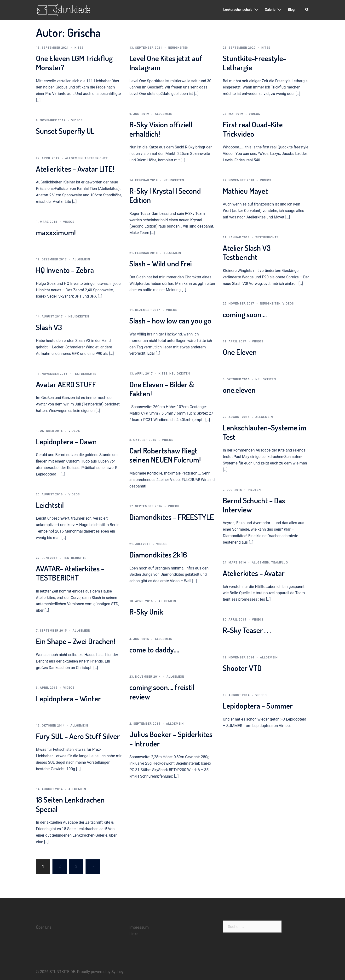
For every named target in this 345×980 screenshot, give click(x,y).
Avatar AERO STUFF (66, 384)
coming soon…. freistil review (162, 692)
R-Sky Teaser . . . (247, 630)
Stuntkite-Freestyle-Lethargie (254, 63)
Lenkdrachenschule (238, 10)
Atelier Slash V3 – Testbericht (249, 252)
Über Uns (44, 927)
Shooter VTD (242, 668)
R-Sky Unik (146, 612)
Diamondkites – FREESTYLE (172, 517)
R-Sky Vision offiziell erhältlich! (161, 129)
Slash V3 (49, 327)
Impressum (139, 927)
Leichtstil (50, 505)
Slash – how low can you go (170, 320)
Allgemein (164, 114)
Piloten (254, 490)
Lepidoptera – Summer (258, 706)
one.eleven (239, 390)
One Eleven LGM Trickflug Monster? (74, 63)
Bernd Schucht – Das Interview (254, 505)
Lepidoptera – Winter (68, 698)
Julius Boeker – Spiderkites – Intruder (171, 739)
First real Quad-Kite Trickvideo (253, 129)
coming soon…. (245, 314)
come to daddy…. (154, 649)
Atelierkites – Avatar (254, 573)
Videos (77, 120)
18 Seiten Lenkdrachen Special (70, 804)
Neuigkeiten (178, 48)
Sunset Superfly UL (65, 131)
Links (134, 934)
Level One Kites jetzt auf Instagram (166, 63)
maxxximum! (56, 232)
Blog (291, 10)
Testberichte (96, 158)
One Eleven (240, 352)
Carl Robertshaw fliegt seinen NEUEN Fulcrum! (165, 455)
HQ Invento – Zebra (65, 270)
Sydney (118, 972)
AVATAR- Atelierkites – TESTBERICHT (70, 573)
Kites (79, 48)
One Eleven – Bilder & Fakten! (162, 389)
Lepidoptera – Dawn (66, 441)
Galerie (270, 10)
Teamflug (280, 563)
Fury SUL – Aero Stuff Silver (78, 736)
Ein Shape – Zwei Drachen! (76, 641)
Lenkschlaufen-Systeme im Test (265, 432)
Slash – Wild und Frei (161, 263)
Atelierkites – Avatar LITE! (75, 169)
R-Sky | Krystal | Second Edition (165, 195)
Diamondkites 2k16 (158, 555)
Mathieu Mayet (245, 191)
